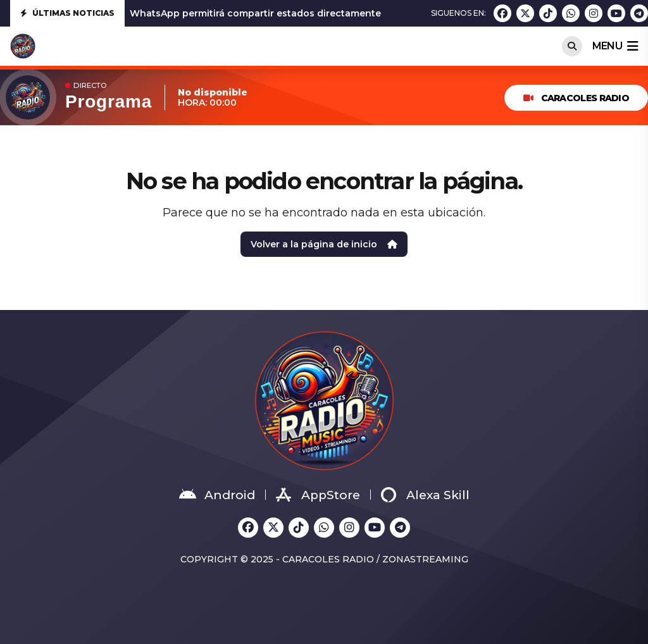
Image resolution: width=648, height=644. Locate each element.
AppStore (318, 495)
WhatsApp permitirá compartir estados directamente (255, 13)
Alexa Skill (425, 495)
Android (217, 495)
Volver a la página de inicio (324, 244)
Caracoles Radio (576, 98)
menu (615, 46)
